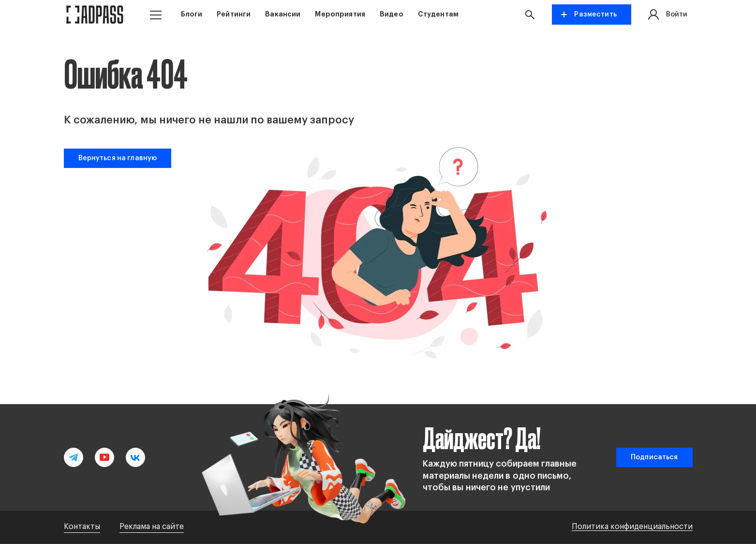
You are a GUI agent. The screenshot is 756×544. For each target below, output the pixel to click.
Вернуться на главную (118, 158)
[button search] (532, 15)
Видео (392, 14)
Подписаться (654, 457)
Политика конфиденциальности (632, 527)
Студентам (438, 14)
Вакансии (283, 14)
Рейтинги (234, 14)
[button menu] (156, 15)
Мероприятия (340, 14)
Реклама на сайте (152, 527)
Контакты (82, 527)
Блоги (192, 14)
